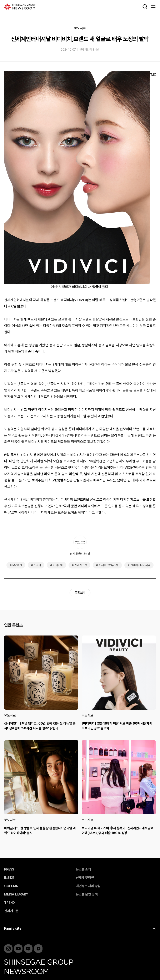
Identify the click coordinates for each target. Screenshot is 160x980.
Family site (13, 928)
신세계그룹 (81, 565)
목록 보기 (80, 593)
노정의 (37, 565)
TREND (9, 903)
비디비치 (58, 565)
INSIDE (9, 878)
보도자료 (80, 28)
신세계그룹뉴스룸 (109, 565)
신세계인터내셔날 (89, 50)
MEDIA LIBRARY (16, 894)
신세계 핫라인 (85, 878)
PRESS (9, 869)
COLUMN (11, 886)
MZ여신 (17, 565)
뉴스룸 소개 (83, 869)
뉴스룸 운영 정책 (87, 894)
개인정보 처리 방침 (88, 886)
